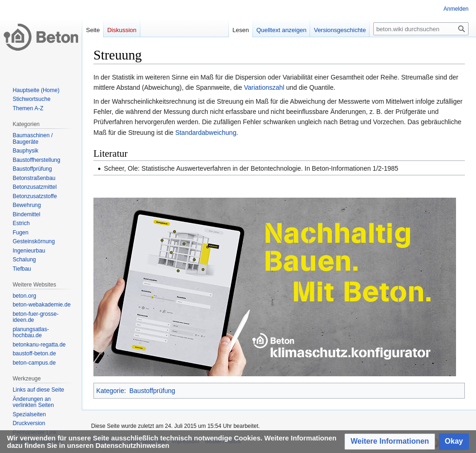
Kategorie (110, 391)
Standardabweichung (206, 133)
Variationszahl (264, 87)
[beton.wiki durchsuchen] (421, 29)
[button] (390, 442)
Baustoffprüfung (152, 391)
